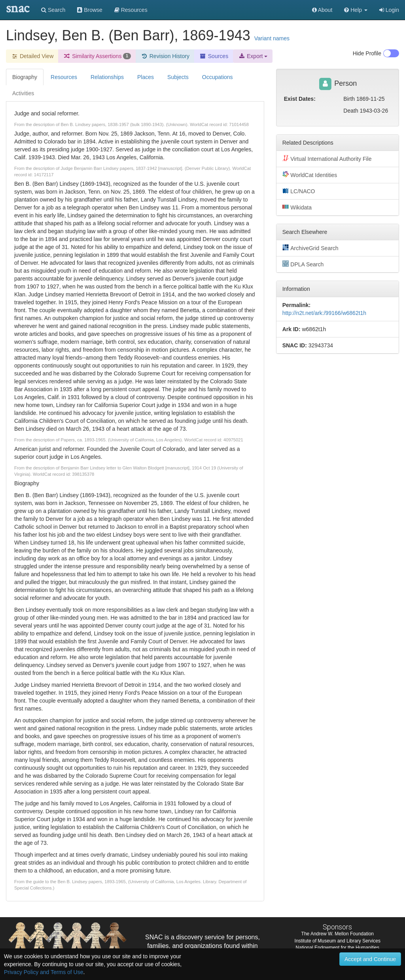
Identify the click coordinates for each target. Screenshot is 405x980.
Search (53, 10)
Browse (90, 10)
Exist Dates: (300, 99)
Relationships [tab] (107, 77)
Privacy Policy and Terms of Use (44, 972)
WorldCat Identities (310, 175)
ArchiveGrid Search (310, 248)
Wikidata (297, 207)
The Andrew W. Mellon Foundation (338, 934)
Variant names (272, 38)
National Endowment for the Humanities (338, 948)
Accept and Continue (370, 959)
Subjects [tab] (178, 77)
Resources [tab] (64, 77)
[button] (356, 10)
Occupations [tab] (218, 77)
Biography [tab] (25, 77)
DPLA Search (303, 264)
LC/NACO (299, 191)
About (322, 10)
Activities (23, 93)
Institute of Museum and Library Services (338, 941)
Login (389, 10)
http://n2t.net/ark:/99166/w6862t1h (325, 313)
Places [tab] (146, 77)
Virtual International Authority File (327, 158)
